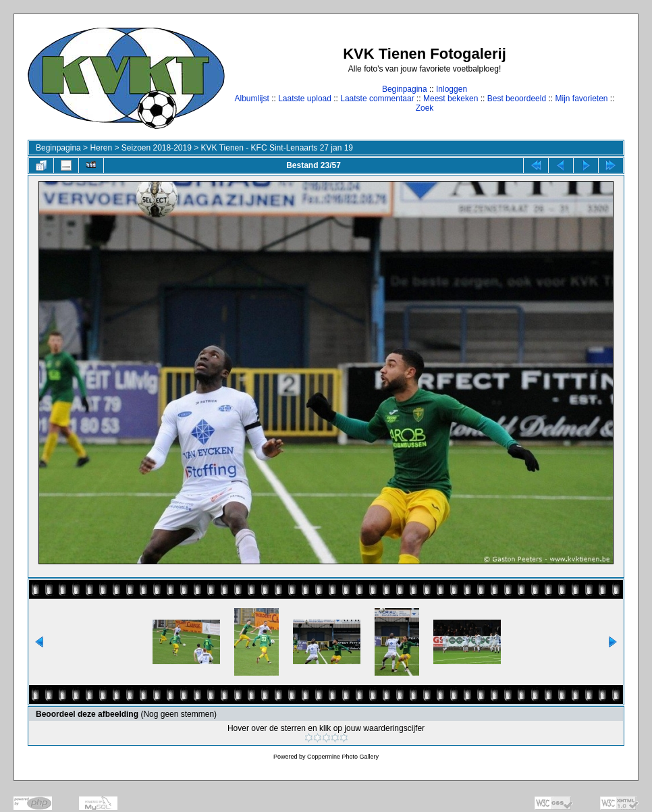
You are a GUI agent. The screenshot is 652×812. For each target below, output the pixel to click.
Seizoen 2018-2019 (157, 148)
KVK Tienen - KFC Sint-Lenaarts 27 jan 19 (277, 148)
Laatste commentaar (377, 99)
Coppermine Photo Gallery (343, 757)
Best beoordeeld (517, 99)
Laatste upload (305, 99)
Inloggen (452, 89)
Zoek (425, 108)
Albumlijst (251, 99)
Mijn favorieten (581, 99)
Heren (101, 148)
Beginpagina (405, 89)
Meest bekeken (451, 99)
